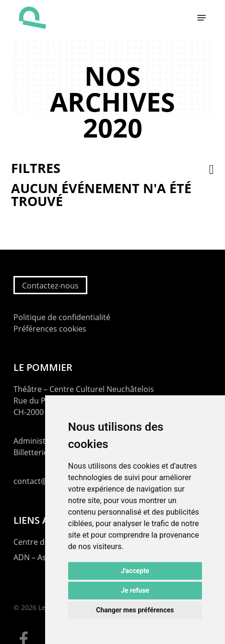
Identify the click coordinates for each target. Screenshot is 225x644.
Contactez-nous (50, 286)
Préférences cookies (50, 329)
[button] (201, 18)
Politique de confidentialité (62, 317)
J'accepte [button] (135, 571)
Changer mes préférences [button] (135, 610)
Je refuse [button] (135, 590)
